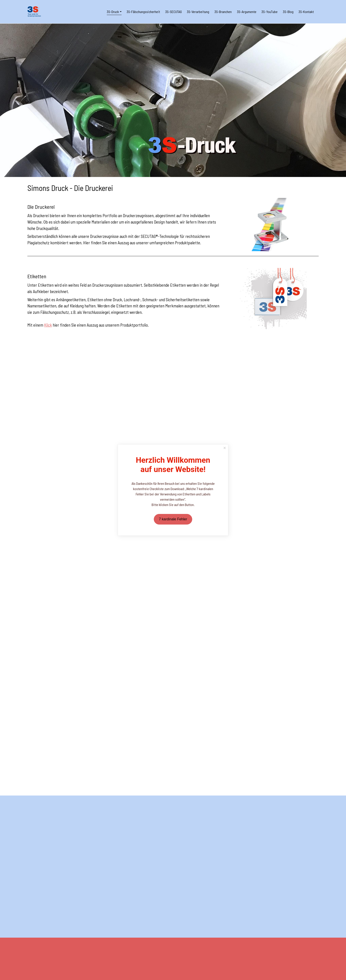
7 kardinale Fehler (173, 519)
